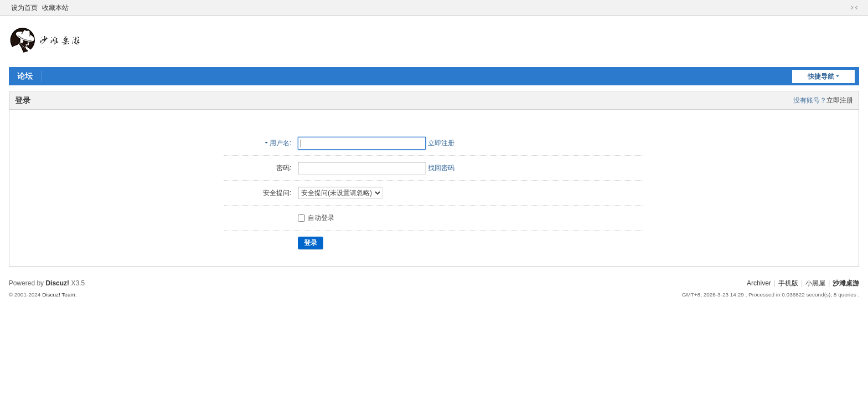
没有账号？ (810, 100)
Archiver (759, 283)
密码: (284, 168)
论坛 (25, 76)
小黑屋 (815, 283)
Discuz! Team (59, 295)
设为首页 (24, 8)
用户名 (280, 143)
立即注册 (840, 100)
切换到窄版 (854, 8)
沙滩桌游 (846, 283)
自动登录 (316, 218)
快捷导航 (821, 76)
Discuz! (57, 283)
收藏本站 (55, 8)
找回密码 (441, 168)
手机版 (788, 283)
